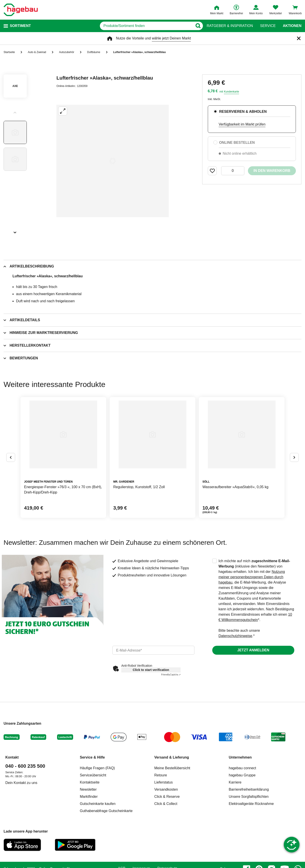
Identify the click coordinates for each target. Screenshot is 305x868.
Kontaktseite (90, 782)
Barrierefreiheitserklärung (249, 789)
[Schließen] (299, 38)
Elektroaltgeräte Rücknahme (251, 804)
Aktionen (292, 26)
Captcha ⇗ (171, 675)
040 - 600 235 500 (25, 766)
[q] (146, 26)
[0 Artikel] (233, 171)
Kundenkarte (231, 92)
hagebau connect (242, 768)
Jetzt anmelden (253, 650)
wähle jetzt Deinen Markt (171, 38)
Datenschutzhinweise (235, 636)
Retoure (161, 775)
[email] (153, 650)
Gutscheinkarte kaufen (98, 804)
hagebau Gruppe (242, 775)
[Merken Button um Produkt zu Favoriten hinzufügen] (212, 171)
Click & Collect (166, 804)
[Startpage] (21, 10)
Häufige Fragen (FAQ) (97, 768)
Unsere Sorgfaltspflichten (249, 797)
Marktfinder (89, 797)
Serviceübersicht (93, 775)
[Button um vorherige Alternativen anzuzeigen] (11, 457)
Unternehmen (240, 757)
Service (268, 26)
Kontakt (12, 757)
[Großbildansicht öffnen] (113, 161)
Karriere (235, 782)
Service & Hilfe (92, 757)
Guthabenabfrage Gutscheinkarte (106, 811)
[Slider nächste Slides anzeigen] (15, 231)
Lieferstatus (164, 782)
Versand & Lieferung (172, 757)
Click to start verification (151, 670)
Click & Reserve (167, 797)
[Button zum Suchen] (198, 26)
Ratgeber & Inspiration (230, 26)
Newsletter (88, 789)
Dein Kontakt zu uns (21, 783)
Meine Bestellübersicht (172, 768)
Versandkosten (166, 789)
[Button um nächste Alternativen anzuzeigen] (294, 457)
